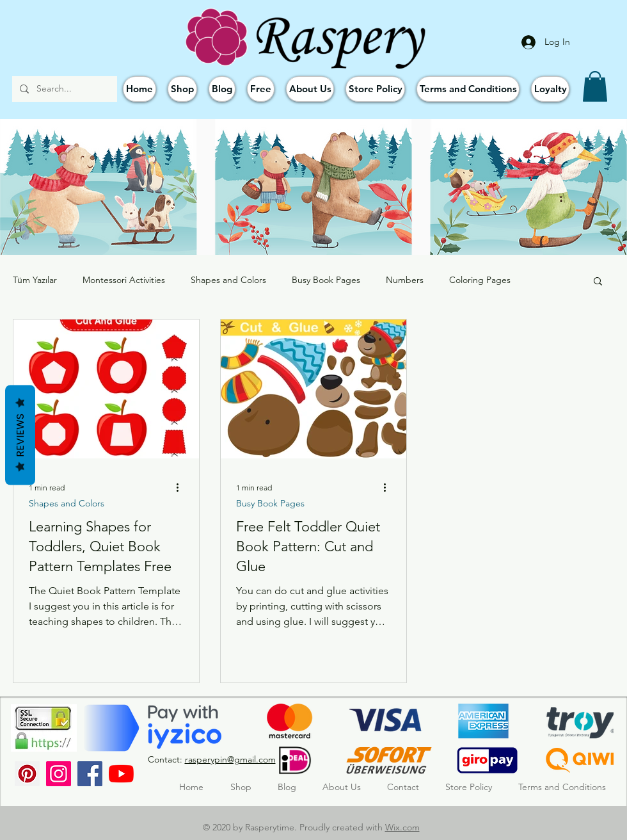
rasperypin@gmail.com (230, 759)
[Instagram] (59, 774)
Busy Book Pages (326, 280)
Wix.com (402, 827)
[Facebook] (90, 774)
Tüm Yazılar (35, 280)
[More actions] (182, 487)
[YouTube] (121, 774)
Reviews (20, 435)
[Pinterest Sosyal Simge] (27, 774)
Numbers (405, 280)
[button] (595, 86)
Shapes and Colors (228, 280)
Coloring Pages (480, 280)
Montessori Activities (124, 280)
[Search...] (63, 89)
